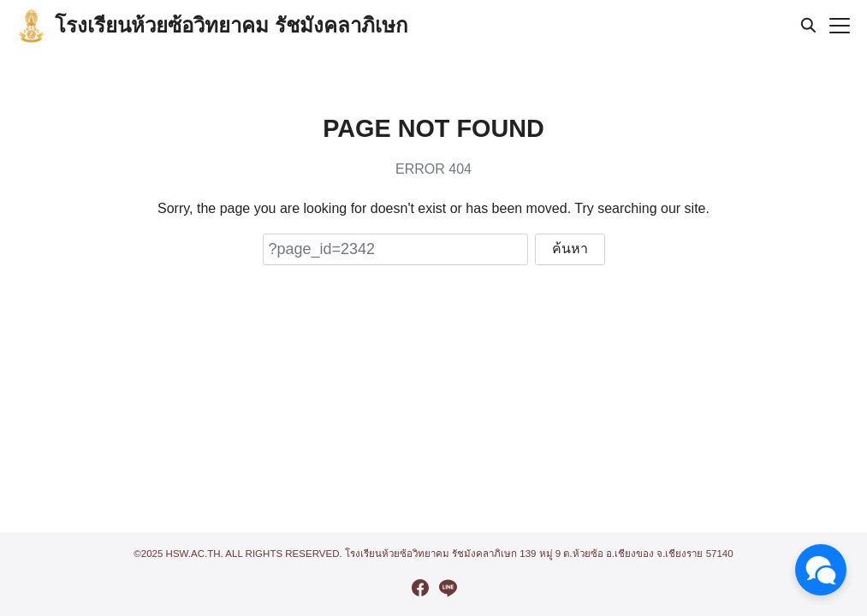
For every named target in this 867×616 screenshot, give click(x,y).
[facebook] (420, 588)
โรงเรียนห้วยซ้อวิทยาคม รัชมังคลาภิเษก (232, 25)
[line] (448, 588)
